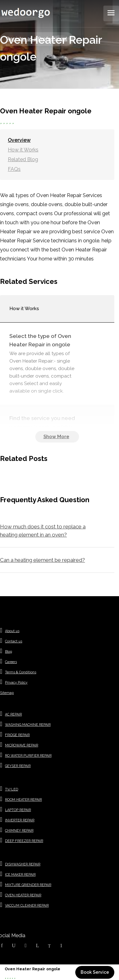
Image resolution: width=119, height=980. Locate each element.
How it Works (23, 150)
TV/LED (12, 789)
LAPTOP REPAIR (18, 810)
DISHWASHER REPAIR (23, 864)
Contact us (14, 641)
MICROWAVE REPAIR (22, 745)
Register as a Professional (37, 39)
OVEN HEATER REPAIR (23, 895)
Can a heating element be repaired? (42, 560)
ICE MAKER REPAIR (20, 875)
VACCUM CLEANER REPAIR (27, 906)
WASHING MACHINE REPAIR (28, 725)
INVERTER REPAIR (20, 820)
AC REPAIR (13, 714)
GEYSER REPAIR (18, 766)
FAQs (14, 169)
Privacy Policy (16, 683)
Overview (19, 140)
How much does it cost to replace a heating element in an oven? (43, 531)
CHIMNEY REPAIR (19, 831)
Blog (9, 652)
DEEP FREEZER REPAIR (24, 841)
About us (12, 631)
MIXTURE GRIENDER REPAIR (28, 885)
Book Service (95, 972)
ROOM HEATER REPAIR (23, 800)
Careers (11, 662)
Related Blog (23, 159)
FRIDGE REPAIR (17, 735)
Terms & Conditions (21, 672)
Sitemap (7, 693)
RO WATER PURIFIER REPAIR (28, 756)
